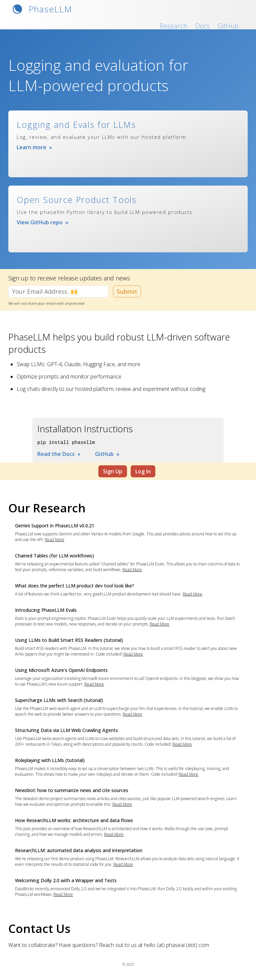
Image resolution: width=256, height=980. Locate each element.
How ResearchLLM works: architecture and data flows (74, 820)
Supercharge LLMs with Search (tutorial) (59, 700)
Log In (143, 471)
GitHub (228, 26)
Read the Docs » (59, 454)
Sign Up (113, 471)
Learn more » (34, 147)
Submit (127, 291)
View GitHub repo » (42, 222)
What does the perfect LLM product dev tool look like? (75, 586)
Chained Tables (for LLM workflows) (54, 556)
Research (173, 26)
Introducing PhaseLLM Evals (46, 610)
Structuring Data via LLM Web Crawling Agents (66, 730)
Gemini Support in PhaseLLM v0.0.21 (55, 526)
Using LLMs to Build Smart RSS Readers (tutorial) (69, 640)
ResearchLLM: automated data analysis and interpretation (79, 850)
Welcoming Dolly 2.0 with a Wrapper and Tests (66, 880)
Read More (54, 540)
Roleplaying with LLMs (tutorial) (50, 760)
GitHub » (107, 454)
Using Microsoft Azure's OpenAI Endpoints (61, 670)
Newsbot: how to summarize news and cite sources (72, 790)
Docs (202, 26)
